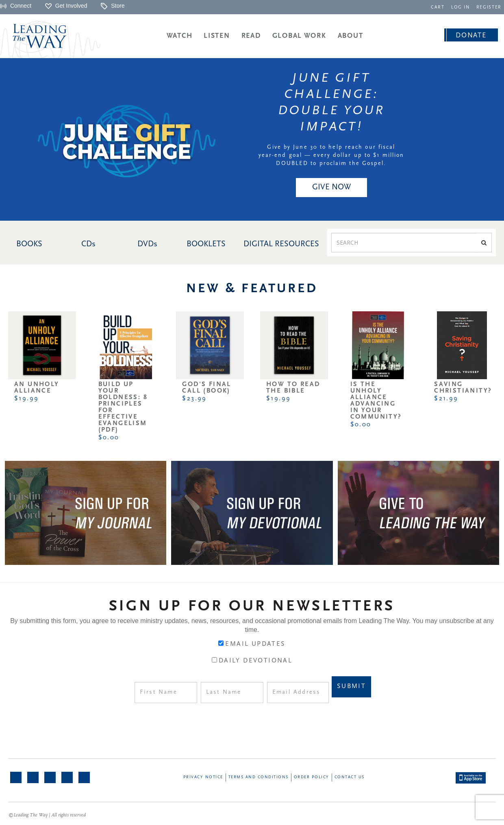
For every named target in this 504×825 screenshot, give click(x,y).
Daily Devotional (255, 661)
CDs (88, 244)
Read (251, 36)
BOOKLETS (206, 244)
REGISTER (489, 8)
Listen (217, 36)
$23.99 (194, 399)
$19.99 (26, 399)
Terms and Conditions (259, 777)
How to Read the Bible (293, 388)
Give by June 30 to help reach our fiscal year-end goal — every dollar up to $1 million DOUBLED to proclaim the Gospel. (331, 155)
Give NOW (331, 187)
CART (439, 8)
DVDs (147, 244)
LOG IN (462, 8)
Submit (351, 686)
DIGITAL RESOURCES (281, 244)
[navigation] (439, 7)
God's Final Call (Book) (206, 388)
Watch (180, 36)
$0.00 (109, 438)
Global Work (299, 36)
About (351, 36)
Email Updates (255, 644)
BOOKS (29, 244)
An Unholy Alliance (37, 388)
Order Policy (312, 777)
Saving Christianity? (463, 388)
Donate (471, 36)
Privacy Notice (203, 777)
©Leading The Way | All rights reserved (47, 815)
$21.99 (446, 399)
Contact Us (350, 777)
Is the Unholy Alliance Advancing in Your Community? (376, 401)
